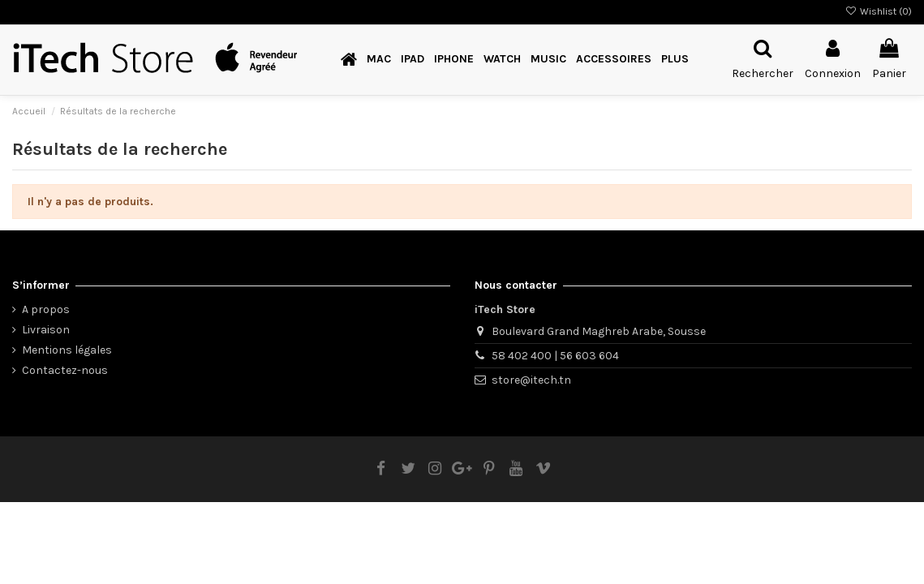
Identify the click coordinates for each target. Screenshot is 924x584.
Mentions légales (67, 350)
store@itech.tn (531, 380)
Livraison (46, 330)
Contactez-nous (65, 370)
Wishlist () (879, 11)
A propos (46, 309)
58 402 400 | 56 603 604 (555, 356)
